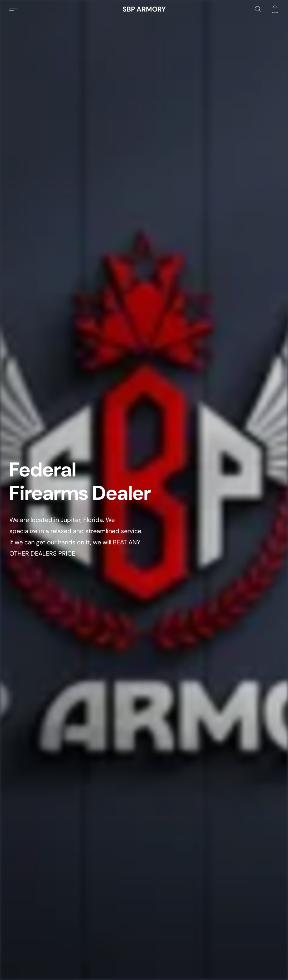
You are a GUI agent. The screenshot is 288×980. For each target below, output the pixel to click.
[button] (144, 9)
